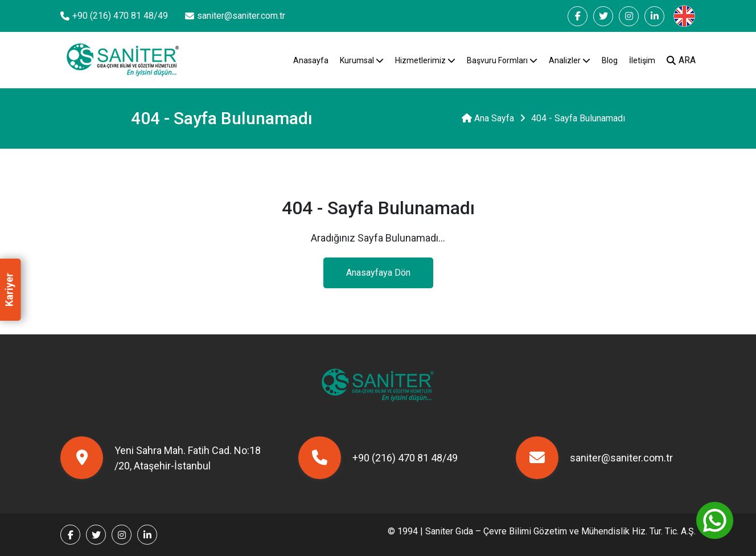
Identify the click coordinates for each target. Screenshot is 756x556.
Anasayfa (311, 60)
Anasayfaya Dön (378, 273)
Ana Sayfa (488, 118)
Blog (610, 60)
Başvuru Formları (502, 60)
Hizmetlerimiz (425, 60)
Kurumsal (362, 60)
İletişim (642, 60)
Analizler (570, 60)
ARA (681, 60)
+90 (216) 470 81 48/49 (378, 458)
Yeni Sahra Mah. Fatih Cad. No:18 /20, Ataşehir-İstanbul (161, 458)
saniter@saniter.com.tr (594, 458)
